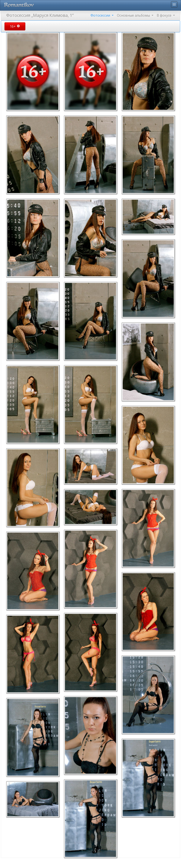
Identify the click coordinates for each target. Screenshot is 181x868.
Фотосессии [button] (101, 15)
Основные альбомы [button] (134, 15)
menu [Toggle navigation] (174, 4)
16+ (15, 26)
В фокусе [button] (164, 15)
